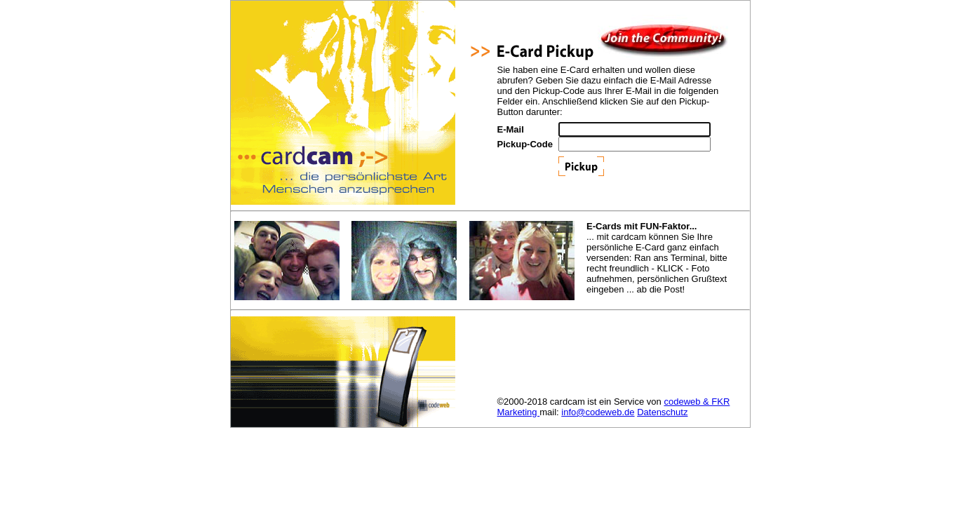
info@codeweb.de (598, 412)
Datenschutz (662, 412)
